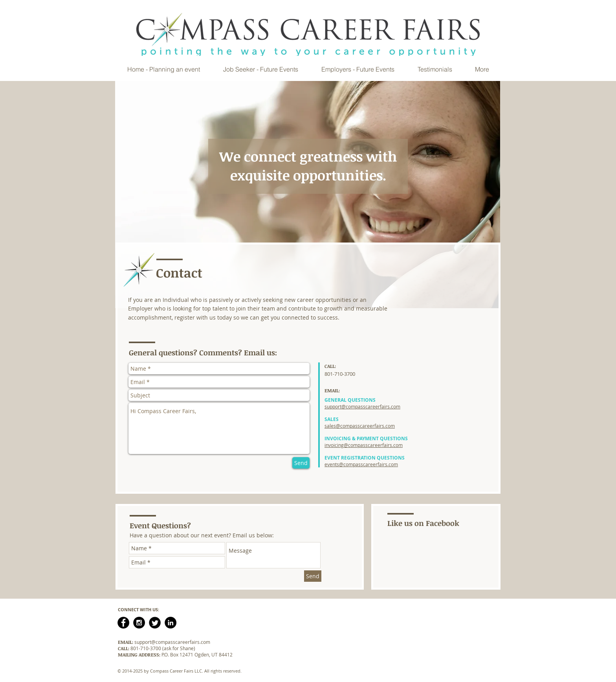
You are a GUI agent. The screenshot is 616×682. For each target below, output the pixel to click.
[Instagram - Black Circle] (139, 623)
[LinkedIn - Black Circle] (170, 623)
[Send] (301, 463)
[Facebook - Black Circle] (123, 623)
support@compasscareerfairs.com (172, 642)
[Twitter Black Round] (155, 623)
